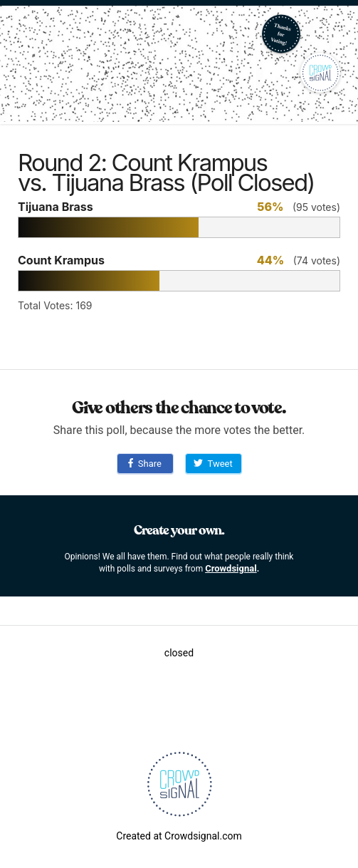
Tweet (213, 464)
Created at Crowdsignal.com (179, 836)
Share (145, 464)
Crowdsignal (231, 568)
